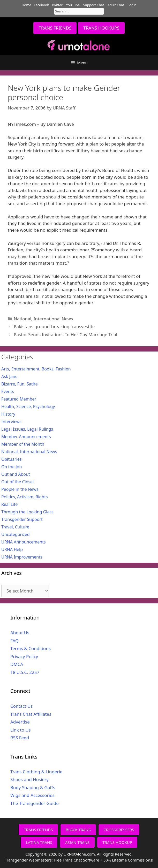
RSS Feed (20, 738)
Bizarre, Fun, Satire (20, 384)
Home (27, 5)
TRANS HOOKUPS (101, 28)
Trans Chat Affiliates (31, 714)
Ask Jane (9, 376)
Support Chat (93, 5)
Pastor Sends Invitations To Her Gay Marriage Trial (65, 335)
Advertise (20, 722)
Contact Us (22, 706)
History (8, 414)
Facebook (41, 5)
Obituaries (12, 459)
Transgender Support (22, 519)
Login (132, 5)
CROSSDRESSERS (119, 830)
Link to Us (21, 730)
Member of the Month (23, 444)
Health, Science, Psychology (28, 407)
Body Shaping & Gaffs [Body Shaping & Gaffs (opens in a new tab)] (33, 787)
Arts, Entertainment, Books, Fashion (36, 369)
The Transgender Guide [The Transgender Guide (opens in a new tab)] (35, 803)
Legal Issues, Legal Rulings (27, 429)
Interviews (11, 422)
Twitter (57, 5)
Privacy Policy (24, 656)
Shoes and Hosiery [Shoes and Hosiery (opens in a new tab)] (29, 779)
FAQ (14, 641)
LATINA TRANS (39, 842)
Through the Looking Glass (27, 512)
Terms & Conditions (31, 648)
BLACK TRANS (78, 830)
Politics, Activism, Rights (25, 497)
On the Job (12, 467)
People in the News (20, 489)
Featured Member (19, 399)
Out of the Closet (18, 482)
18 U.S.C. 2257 (25, 672)
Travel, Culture (15, 527)
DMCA (17, 664)
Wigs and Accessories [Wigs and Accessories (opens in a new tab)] (32, 795)
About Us (20, 633)
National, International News (43, 319)
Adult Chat (116, 5)
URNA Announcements (24, 542)
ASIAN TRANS (77, 842)
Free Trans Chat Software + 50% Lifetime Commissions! (104, 860)
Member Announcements (26, 437)
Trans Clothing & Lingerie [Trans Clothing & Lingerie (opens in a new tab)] (36, 772)
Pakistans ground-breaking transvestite (54, 326)
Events (8, 391)
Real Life (9, 504)
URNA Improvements (22, 557)
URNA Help (12, 549)
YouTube (73, 5)
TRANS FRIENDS (55, 28)
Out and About (16, 474)
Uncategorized (16, 534)
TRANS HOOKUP (117, 842)
